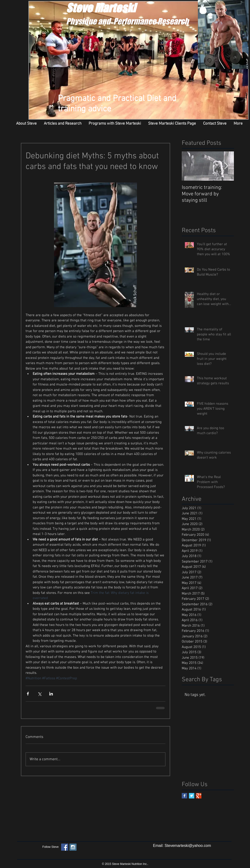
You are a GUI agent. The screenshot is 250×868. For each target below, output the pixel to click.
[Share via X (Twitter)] (39, 694)
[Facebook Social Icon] (65, 847)
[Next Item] (226, 166)
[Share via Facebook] (28, 694)
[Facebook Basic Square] (184, 796)
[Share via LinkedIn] (51, 694)
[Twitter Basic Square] (192, 796)
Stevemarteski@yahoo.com (188, 846)
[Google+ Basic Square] (199, 796)
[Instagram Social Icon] (73, 847)
